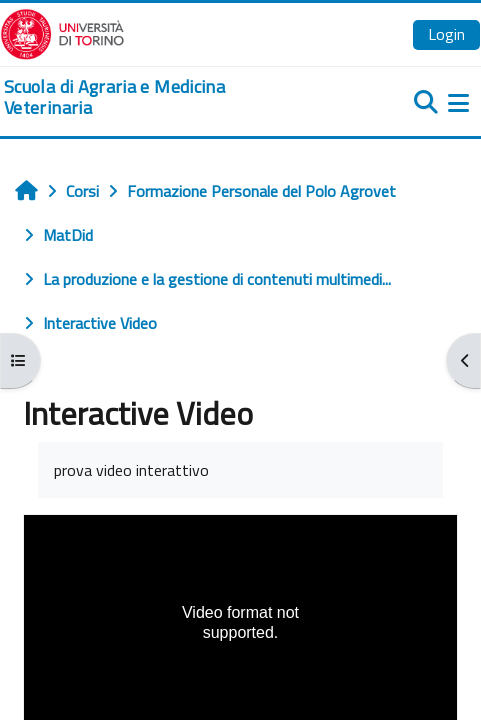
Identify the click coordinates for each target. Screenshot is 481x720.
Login (446, 34)
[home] (160, 97)
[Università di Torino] (62, 32)
